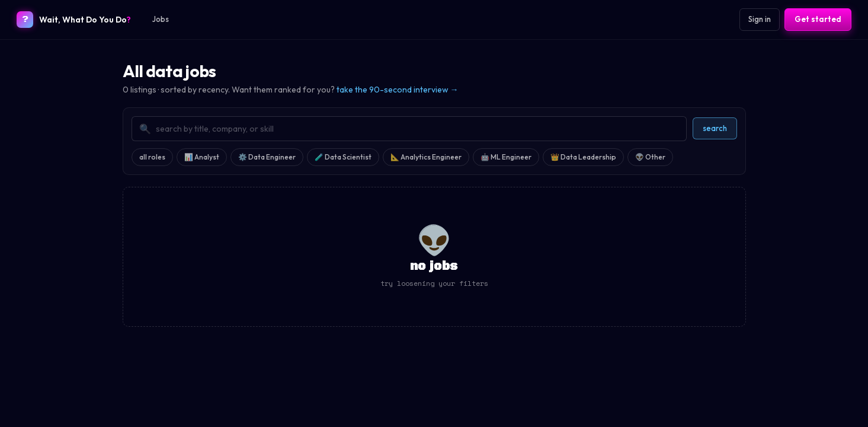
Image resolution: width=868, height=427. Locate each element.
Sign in (760, 19)
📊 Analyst (202, 157)
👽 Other (650, 157)
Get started (818, 19)
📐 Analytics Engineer (426, 157)
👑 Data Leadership (583, 157)
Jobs (161, 19)
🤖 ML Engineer (506, 157)
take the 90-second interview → (398, 90)
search (715, 128)
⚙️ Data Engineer (267, 157)
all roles (152, 157)
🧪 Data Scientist (343, 157)
